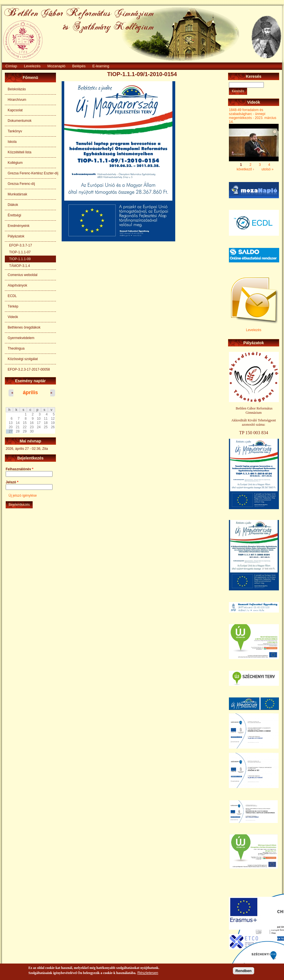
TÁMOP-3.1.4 (19, 266)
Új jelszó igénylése (23, 496)
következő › (245, 169)
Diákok (13, 205)
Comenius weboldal (23, 275)
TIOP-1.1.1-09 (20, 259)
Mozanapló (57, 66)
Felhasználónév (19, 469)
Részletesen (148, 973)
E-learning (101, 66)
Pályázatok (16, 236)
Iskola (12, 142)
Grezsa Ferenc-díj (21, 184)
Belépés (79, 66)
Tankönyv (15, 131)
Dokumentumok (20, 121)
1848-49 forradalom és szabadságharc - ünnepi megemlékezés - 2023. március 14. (253, 116)
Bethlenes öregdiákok (24, 327)
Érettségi (14, 215)
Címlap (11, 66)
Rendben (244, 971)
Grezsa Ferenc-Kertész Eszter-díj (32, 173)
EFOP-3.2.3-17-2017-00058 (29, 369)
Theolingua (16, 348)
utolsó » (268, 169)
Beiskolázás (17, 89)
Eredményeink (19, 226)
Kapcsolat (15, 110)
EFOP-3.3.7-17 (21, 245)
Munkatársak (17, 194)
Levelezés (32, 66)
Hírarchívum (17, 100)
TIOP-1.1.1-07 (20, 252)
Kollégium (15, 163)
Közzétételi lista (19, 152)
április (30, 392)
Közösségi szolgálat (23, 359)
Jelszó (12, 482)
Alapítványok (17, 285)
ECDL (12, 296)
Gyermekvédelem (21, 338)
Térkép (13, 306)
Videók (13, 317)
